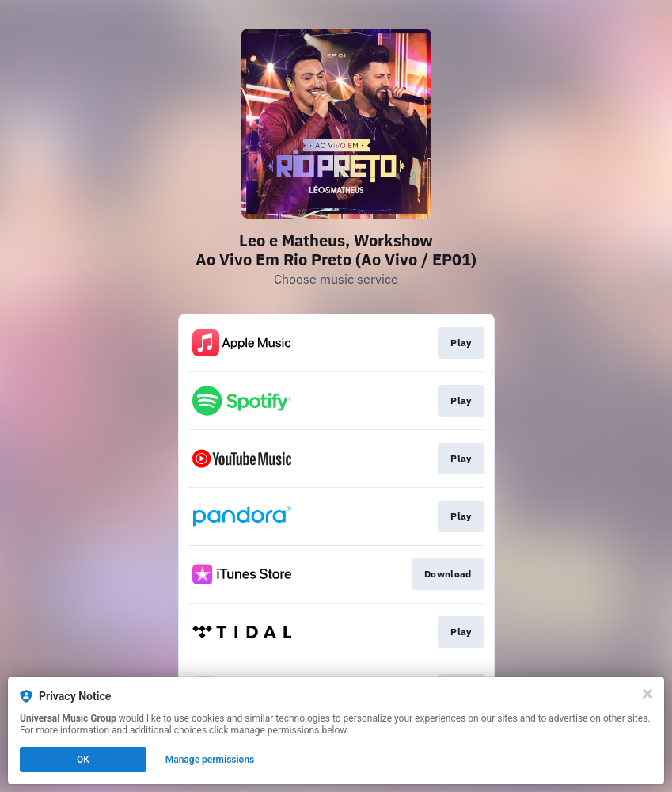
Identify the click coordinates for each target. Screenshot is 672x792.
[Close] (647, 694)
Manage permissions (210, 760)
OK (83, 760)
